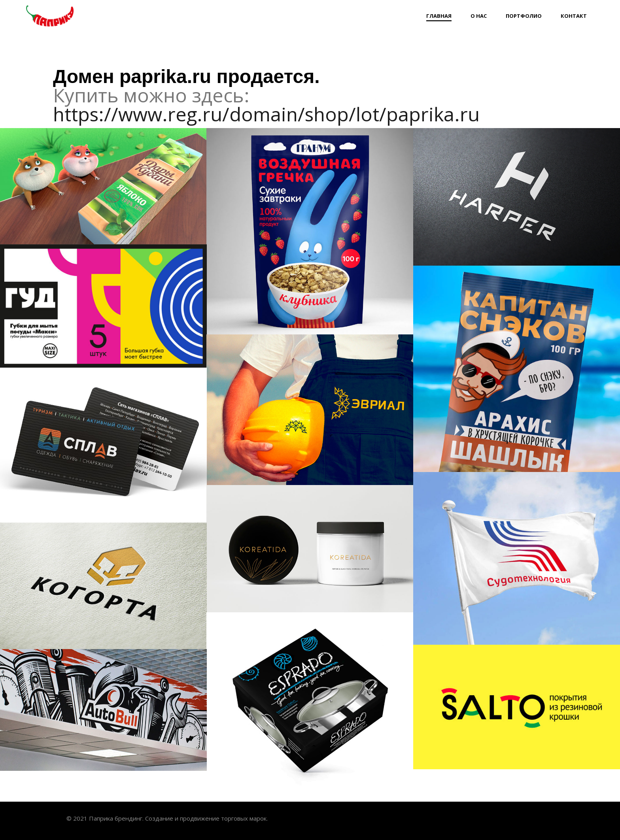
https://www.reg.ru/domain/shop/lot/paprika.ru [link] (266, 114)
